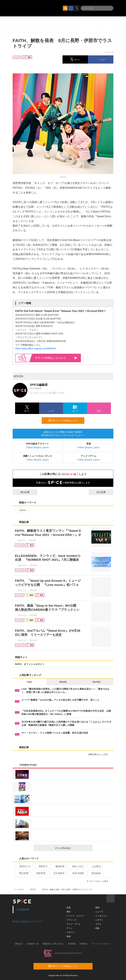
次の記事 (104, 492)
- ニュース (99, 912)
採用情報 (72, 944)
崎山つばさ (77, 866)
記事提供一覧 (33, 944)
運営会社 (19, 944)
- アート (69, 928)
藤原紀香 (59, 866)
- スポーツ (70, 932)
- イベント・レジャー (75, 916)
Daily (29, 682)
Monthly (97, 682)
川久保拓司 (58, 873)
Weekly (63, 682)
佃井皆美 (39, 873)
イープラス (19, 890)
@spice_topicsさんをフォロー (28, 921)
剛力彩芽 (23, 873)
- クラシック (71, 920)
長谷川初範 (77, 873)
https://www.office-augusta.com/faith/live (36, 348)
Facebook (23, 909)
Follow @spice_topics (38, 447)
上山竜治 (95, 866)
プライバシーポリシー (101, 944)
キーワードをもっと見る (99, 881)
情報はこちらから (56, 358)
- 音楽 (68, 908)
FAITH (21, 510)
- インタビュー (101, 916)
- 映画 (68, 936)
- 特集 (97, 928)
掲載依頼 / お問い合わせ (53, 944)
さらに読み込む (72, 848)
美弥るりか (24, 866)
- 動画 (97, 908)
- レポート (99, 920)
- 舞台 (68, 912)
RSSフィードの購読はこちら (65, 420)
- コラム (98, 924)
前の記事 (22, 492)
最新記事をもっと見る (100, 754)
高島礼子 (42, 866)
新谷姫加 (95, 873)
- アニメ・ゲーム (73, 924)
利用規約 (84, 944)
